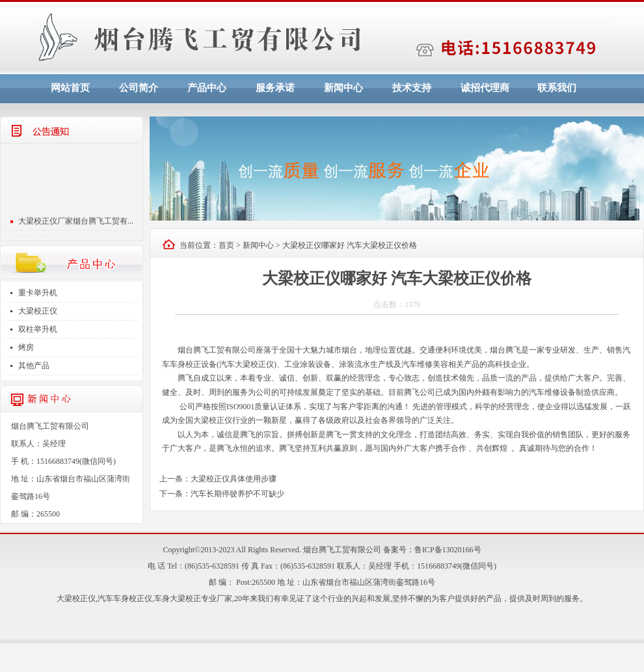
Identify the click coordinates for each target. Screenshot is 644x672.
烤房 (26, 347)
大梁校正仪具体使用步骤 (234, 479)
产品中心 (207, 88)
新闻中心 (343, 88)
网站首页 (70, 88)
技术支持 (412, 88)
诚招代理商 (485, 88)
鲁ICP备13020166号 (448, 550)
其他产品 (34, 366)
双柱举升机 (38, 329)
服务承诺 (275, 88)
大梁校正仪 (38, 311)
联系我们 (557, 88)
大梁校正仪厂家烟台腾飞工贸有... (76, 225)
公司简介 (139, 88)
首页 (226, 245)
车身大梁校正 (178, 598)
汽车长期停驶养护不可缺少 (237, 494)
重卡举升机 (38, 293)
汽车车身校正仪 (125, 598)
